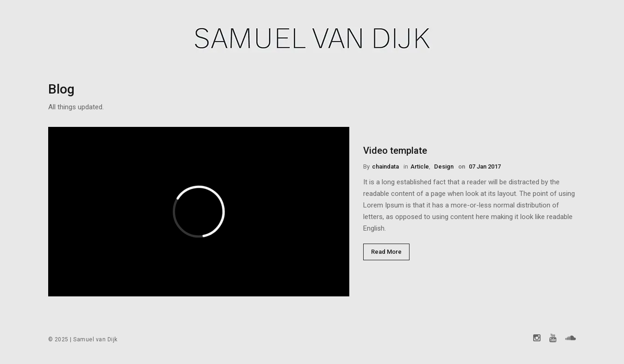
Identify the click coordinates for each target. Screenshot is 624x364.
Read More (386, 252)
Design (444, 166)
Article (420, 166)
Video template (395, 151)
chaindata (385, 166)
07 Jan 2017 (484, 166)
